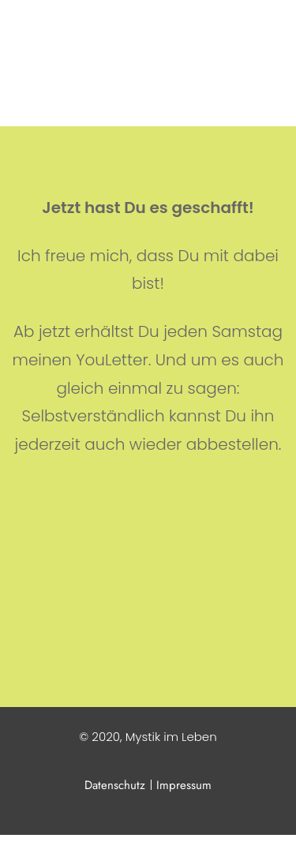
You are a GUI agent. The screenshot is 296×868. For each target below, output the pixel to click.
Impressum (184, 785)
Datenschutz (117, 785)
